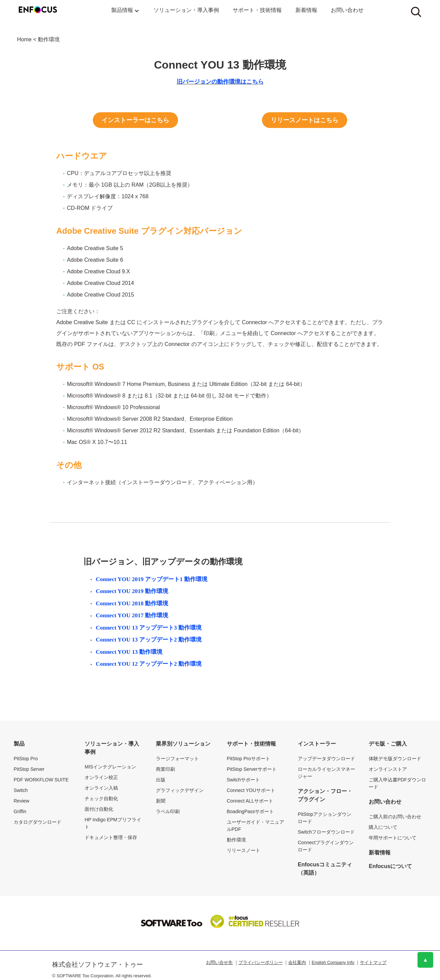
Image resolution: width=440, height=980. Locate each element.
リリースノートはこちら (305, 120)
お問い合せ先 (219, 962)
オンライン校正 (101, 777)
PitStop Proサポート (248, 759)
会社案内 (297, 962)
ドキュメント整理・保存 (111, 837)
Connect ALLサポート (250, 801)
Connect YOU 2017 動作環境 (132, 615)
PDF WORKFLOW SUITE (41, 780)
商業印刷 (165, 769)
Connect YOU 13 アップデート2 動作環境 (149, 640)
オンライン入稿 (101, 788)
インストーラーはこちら (135, 120)
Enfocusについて (390, 866)
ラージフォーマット (177, 759)
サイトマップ (373, 962)
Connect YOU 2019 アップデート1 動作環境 (152, 579)
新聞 (161, 801)
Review (21, 801)
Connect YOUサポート (251, 790)
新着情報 (306, 10)
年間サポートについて (393, 838)
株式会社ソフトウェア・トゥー (98, 964)
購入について (383, 827)
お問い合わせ (347, 10)
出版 (161, 780)
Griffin (20, 811)
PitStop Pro (26, 759)
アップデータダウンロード (326, 759)
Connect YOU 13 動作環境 (129, 652)
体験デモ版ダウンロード (395, 759)
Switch (21, 790)
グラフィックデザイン (180, 790)
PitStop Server (29, 769)
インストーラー (317, 744)
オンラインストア (388, 769)
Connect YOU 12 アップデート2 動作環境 (149, 664)
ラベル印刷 (168, 811)
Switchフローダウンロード (326, 832)
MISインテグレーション (110, 767)
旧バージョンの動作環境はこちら (220, 82)
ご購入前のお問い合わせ (395, 817)
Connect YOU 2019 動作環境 (132, 591)
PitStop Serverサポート (252, 769)
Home (24, 39)
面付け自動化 (99, 809)
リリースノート (244, 850)
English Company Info (333, 962)
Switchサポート (243, 780)
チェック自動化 (101, 798)
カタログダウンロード (38, 822)
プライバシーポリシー (261, 962)
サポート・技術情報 (257, 10)
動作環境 (49, 39)
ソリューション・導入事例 (186, 10)
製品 (19, 744)
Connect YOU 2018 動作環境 (132, 603)
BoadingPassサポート (251, 811)
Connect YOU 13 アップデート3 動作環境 (149, 628)
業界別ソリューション (183, 744)
